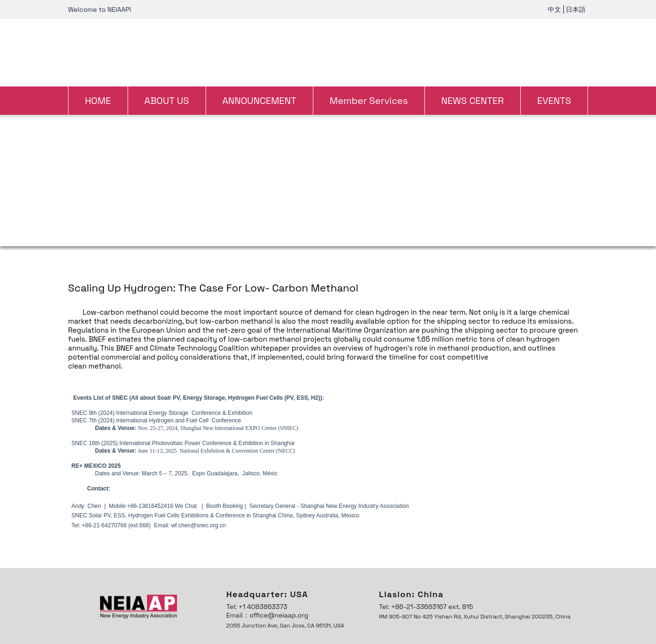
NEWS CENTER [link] (472, 101)
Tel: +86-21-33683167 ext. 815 (426, 607)
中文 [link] (554, 9)
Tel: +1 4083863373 (257, 607)
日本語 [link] (576, 9)
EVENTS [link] (554, 101)
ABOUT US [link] (167, 101)
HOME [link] (98, 101)
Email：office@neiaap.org (267, 615)
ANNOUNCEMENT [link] (259, 101)
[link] (328, 52)
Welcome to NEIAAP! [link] (99, 9)
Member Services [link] (369, 101)
